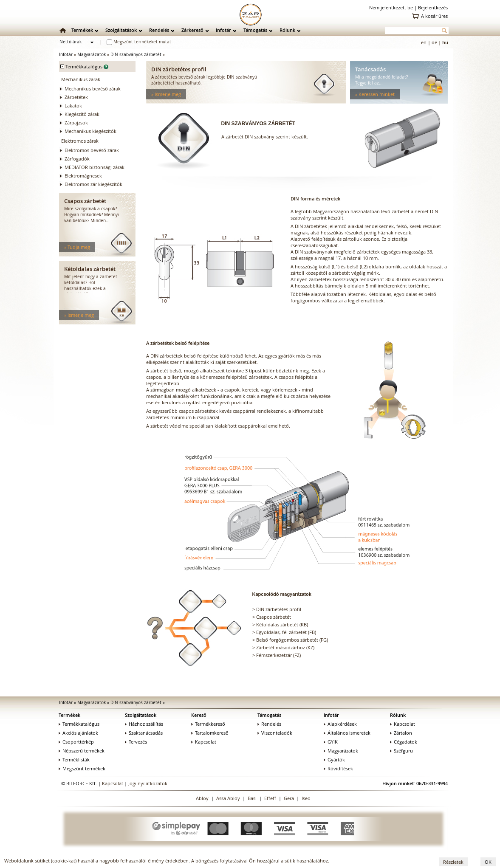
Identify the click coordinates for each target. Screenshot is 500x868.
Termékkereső (208, 724)
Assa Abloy (228, 798)
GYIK (331, 742)
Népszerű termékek (82, 751)
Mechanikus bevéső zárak (93, 89)
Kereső (199, 715)
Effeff (270, 798)
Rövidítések (338, 768)
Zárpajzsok (76, 123)
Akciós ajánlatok (78, 733)
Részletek (453, 862)
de (434, 42)
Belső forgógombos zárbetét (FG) (292, 640)
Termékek (82, 30)
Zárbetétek (76, 97)
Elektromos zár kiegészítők (93, 184)
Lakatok (73, 106)
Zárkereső (192, 30)
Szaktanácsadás (144, 733)
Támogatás (255, 30)
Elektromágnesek (83, 176)
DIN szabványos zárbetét (136, 55)
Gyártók (334, 759)
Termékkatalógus (79, 724)
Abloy (202, 798)
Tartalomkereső (210, 733)
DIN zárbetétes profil (279, 609)
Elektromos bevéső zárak (92, 150)
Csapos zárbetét (274, 617)
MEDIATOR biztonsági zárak (95, 167)
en (424, 42)
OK (488, 862)
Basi (252, 798)
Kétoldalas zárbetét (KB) (282, 624)
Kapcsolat (204, 742)
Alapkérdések (340, 724)
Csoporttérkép (76, 742)
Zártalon (401, 733)
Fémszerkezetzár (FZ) (278, 655)
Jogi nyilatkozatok (148, 783)
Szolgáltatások (121, 30)
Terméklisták (74, 759)
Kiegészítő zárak (82, 114)
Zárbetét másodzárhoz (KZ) (285, 647)
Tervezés (136, 742)
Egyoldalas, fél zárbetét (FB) (286, 632)
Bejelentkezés (433, 7)
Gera (289, 798)
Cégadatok (404, 742)
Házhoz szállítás (144, 724)
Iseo (306, 798)
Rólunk (287, 30)
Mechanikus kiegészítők (90, 131)
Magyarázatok (92, 55)
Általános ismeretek (347, 733)
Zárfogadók (77, 159)
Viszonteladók (275, 733)
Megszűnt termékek (82, 768)
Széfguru (401, 751)
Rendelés (159, 30)
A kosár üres (434, 16)
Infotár (223, 30)
